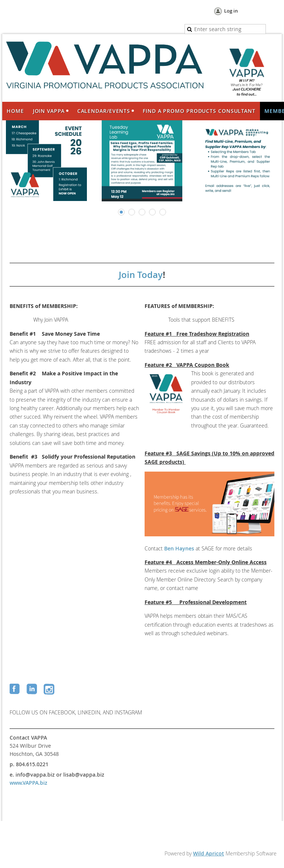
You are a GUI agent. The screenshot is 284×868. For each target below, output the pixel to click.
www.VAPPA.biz (28, 783)
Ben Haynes (179, 548)
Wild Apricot (209, 853)
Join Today (141, 275)
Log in (231, 11)
